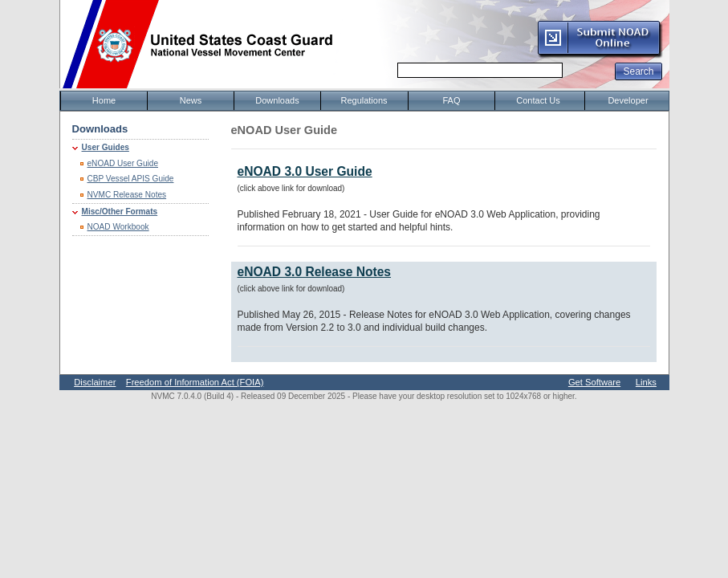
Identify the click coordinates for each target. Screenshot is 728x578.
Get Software (594, 382)
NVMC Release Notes (127, 195)
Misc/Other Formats (120, 212)
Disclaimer (95, 382)
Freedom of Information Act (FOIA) (195, 382)
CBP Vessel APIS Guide (131, 179)
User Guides (106, 147)
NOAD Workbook (118, 227)
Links (646, 382)
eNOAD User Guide (123, 163)
